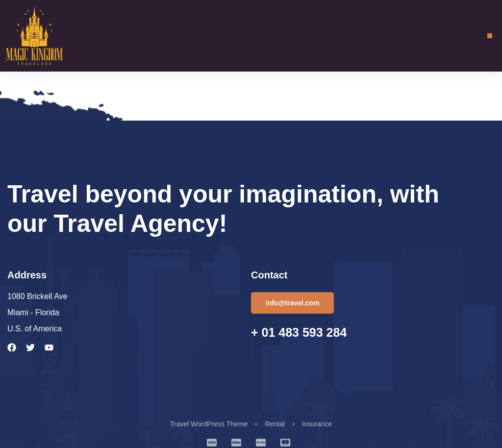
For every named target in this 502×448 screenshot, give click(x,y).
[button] (490, 36)
